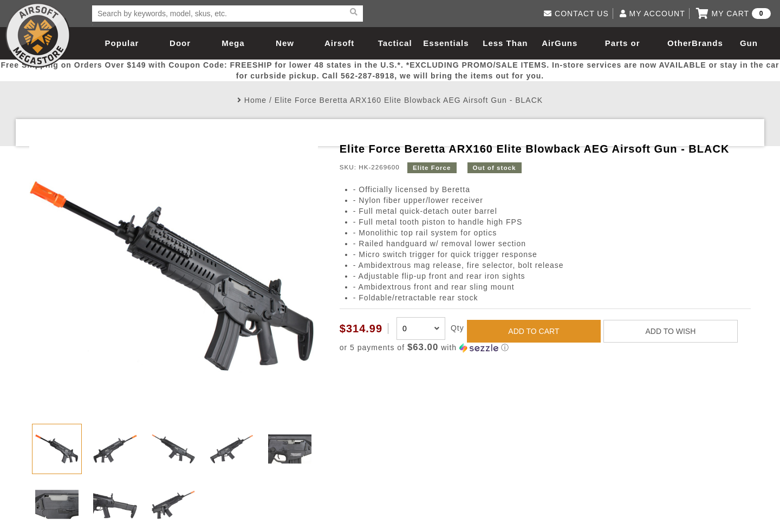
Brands (707, 43)
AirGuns (560, 43)
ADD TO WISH (670, 331)
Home (255, 100)
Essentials (446, 43)
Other (680, 43)
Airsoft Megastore (38, 35)
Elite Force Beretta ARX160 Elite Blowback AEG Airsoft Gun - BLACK (409, 100)
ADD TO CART (534, 331)
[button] (545, 348)
